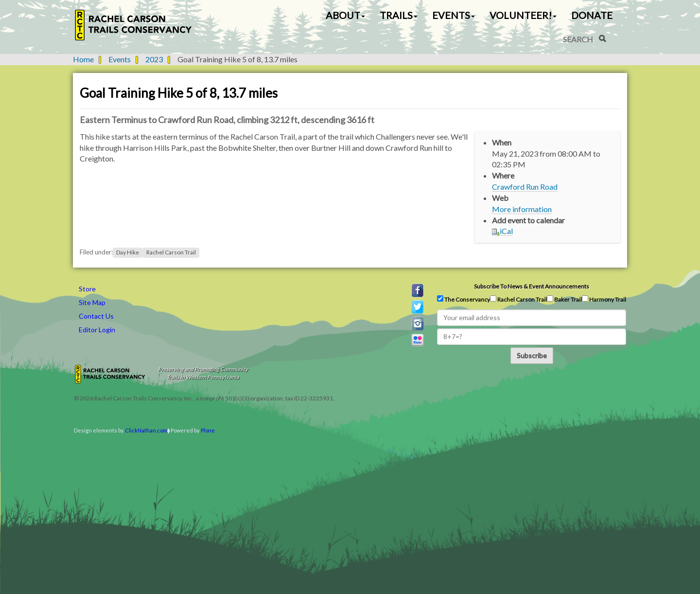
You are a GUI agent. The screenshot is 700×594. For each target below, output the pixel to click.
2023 (154, 59)
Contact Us (96, 316)
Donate (592, 15)
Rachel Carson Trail (171, 252)
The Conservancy (464, 299)
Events (120, 59)
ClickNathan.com (146, 430)
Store (87, 289)
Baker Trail (564, 299)
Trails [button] (399, 15)
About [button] (345, 15)
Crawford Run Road (525, 187)
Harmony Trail (604, 299)
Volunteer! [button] (523, 15)
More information (522, 209)
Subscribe (532, 355)
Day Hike (128, 252)
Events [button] (454, 15)
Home (83, 59)
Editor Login (97, 330)
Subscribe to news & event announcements (532, 286)
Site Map (92, 302)
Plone (208, 430)
